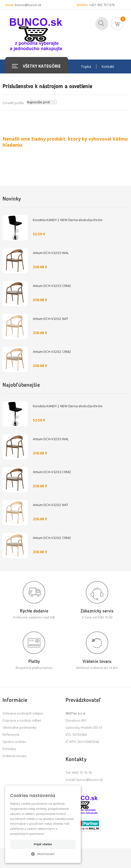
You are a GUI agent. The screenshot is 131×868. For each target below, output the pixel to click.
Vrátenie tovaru (15, 756)
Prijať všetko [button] (43, 844)
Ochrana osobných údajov (23, 713)
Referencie (11, 735)
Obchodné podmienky (20, 727)
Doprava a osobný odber (22, 720)
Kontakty (9, 749)
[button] (43, 854)
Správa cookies (14, 742)
